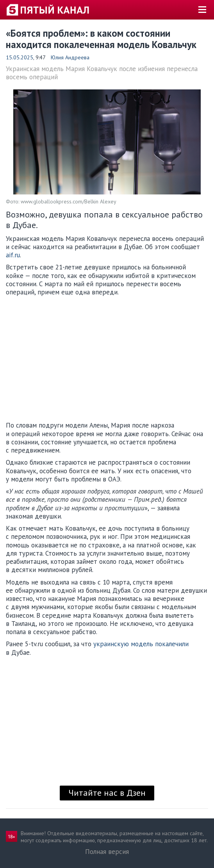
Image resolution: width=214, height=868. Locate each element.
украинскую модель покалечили (141, 644)
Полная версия (107, 852)
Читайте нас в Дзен (107, 793)
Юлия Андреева (70, 57)
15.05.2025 (20, 57)
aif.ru (13, 255)
